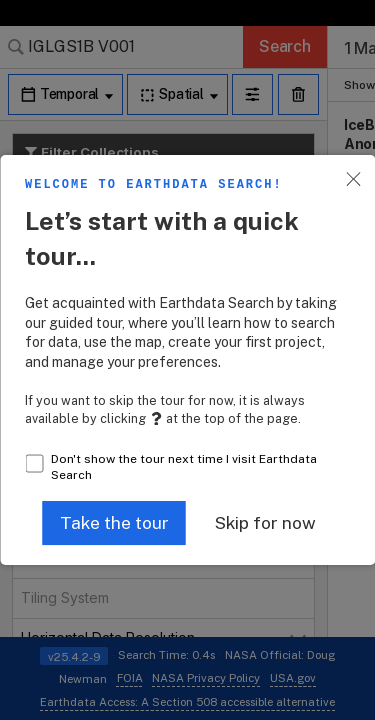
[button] (114, 523)
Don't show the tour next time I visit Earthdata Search (184, 467)
